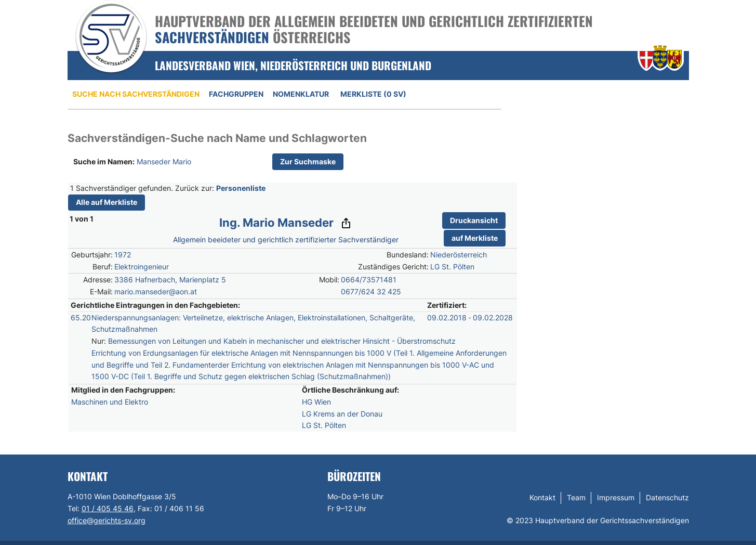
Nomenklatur (301, 94)
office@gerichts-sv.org (107, 520)
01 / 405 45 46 (108, 508)
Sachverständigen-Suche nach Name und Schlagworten (217, 138)
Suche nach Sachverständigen (136, 94)
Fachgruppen (236, 94)
